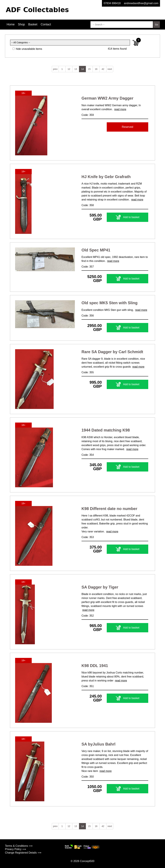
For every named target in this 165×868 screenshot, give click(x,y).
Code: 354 (88, 455)
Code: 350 (88, 777)
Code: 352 (88, 616)
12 (69, 69)
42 (103, 69)
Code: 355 (88, 372)
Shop (21, 24)
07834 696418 (112, 3)
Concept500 (87, 861)
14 (82, 69)
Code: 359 (88, 115)
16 (96, 69)
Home (11, 24)
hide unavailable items (27, 49)
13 (76, 69)
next (110, 69)
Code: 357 (88, 267)
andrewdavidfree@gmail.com (141, 3)
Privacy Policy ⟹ (16, 849)
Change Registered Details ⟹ (23, 853)
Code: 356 (88, 316)
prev (55, 69)
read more (120, 109)
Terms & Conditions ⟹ (19, 846)
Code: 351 (88, 686)
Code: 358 (88, 205)
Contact (46, 24)
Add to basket (128, 217)
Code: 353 (88, 537)
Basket (33, 24)
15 (89, 69)
